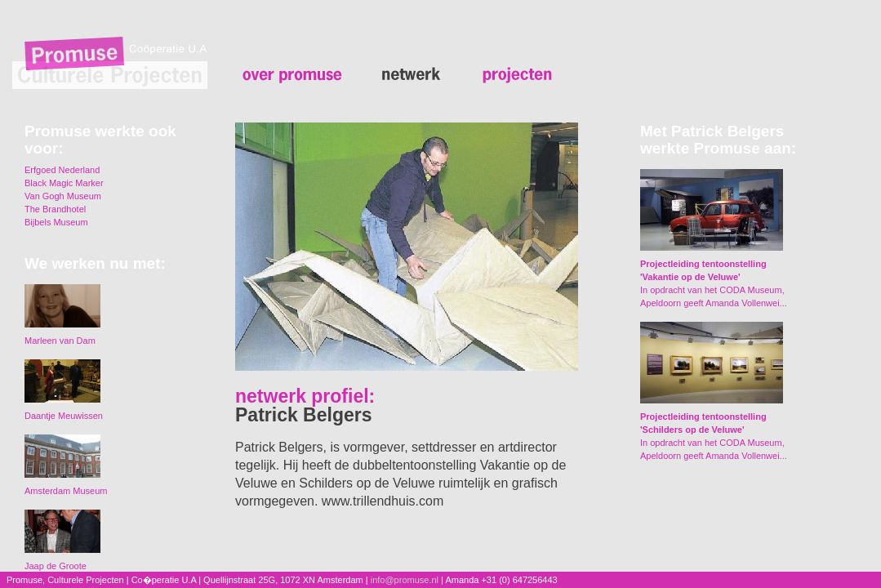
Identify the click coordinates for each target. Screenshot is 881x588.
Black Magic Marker (64, 183)
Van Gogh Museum (63, 196)
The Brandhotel (55, 209)
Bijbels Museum (56, 222)
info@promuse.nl (405, 580)
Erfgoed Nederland (62, 170)
